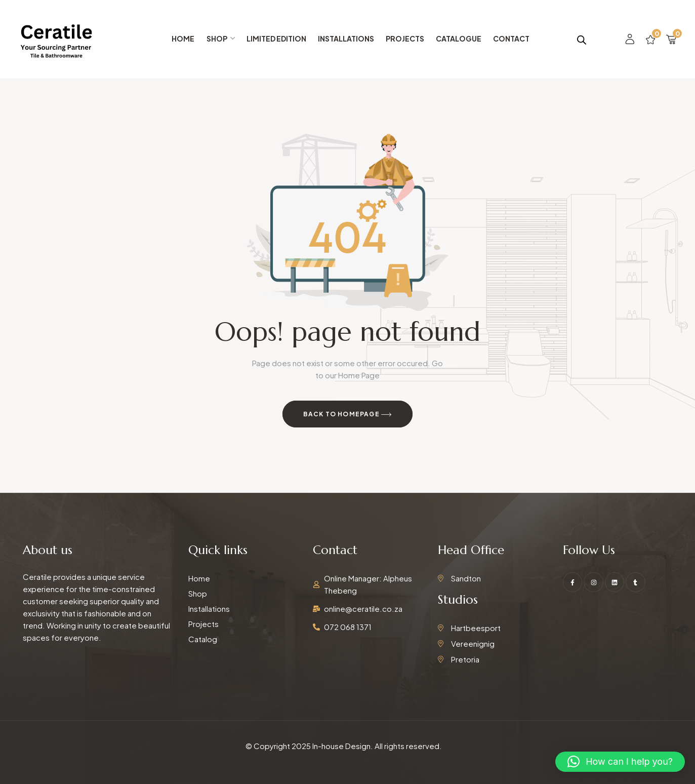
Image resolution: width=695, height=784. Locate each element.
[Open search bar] (582, 40)
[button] (620, 762)
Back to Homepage (348, 415)
